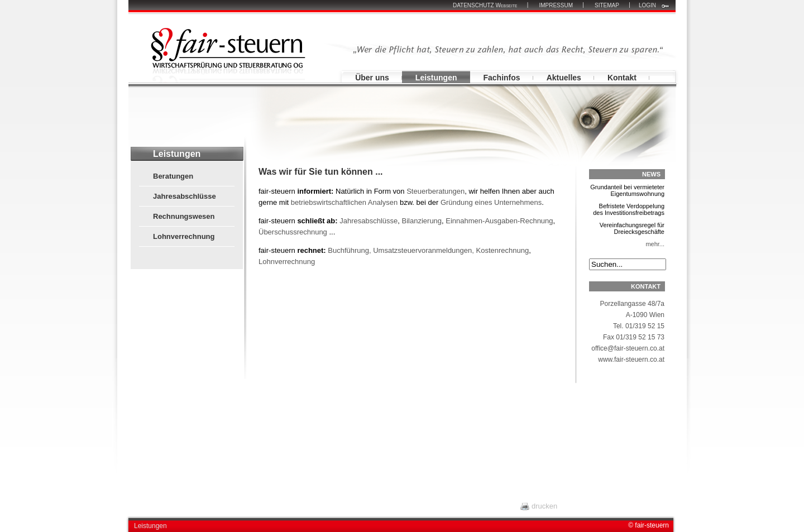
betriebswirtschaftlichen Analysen (344, 202)
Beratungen (173, 176)
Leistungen (436, 77)
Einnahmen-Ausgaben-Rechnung (499, 221)
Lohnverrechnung (184, 236)
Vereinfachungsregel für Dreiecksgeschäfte (627, 231)
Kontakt (622, 77)
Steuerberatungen (435, 191)
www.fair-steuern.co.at (631, 360)
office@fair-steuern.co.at (628, 348)
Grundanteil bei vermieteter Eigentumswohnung (627, 193)
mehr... (655, 244)
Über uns (372, 77)
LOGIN (647, 5)
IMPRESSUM (556, 5)
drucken (544, 506)
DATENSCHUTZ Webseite (485, 5)
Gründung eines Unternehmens (491, 202)
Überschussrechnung (294, 232)
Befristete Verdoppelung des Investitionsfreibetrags (627, 212)
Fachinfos (502, 77)
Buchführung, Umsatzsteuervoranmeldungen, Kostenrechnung (428, 250)
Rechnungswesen (184, 216)
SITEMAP (607, 5)
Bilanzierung (422, 221)
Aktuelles (564, 77)
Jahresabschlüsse (185, 196)
